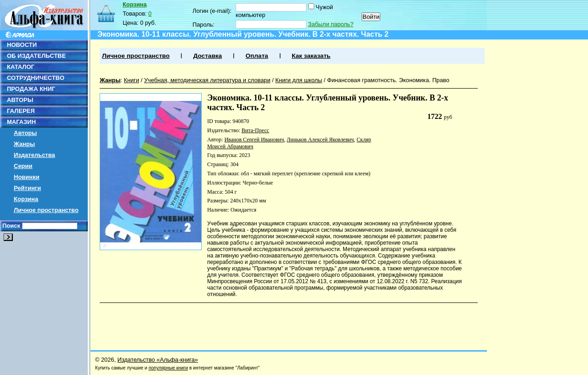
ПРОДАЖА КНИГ (31, 89)
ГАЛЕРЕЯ (21, 111)
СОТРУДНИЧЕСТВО (36, 78)
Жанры (24, 144)
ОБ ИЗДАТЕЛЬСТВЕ (36, 56)
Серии (23, 166)
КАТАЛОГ (21, 67)
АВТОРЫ (20, 100)
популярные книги (168, 368)
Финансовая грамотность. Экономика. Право (388, 80)
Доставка (208, 56)
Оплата (257, 56)
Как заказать (311, 56)
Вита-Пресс (255, 130)
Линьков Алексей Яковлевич (320, 140)
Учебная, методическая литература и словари (207, 80)
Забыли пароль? (331, 24)
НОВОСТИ (22, 45)
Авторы (25, 133)
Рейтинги (27, 188)
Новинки (27, 177)
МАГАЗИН (21, 122)
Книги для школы (299, 80)
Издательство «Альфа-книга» (158, 360)
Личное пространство (46, 210)
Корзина (26, 199)
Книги (131, 80)
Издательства (34, 155)
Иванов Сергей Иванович (254, 140)
